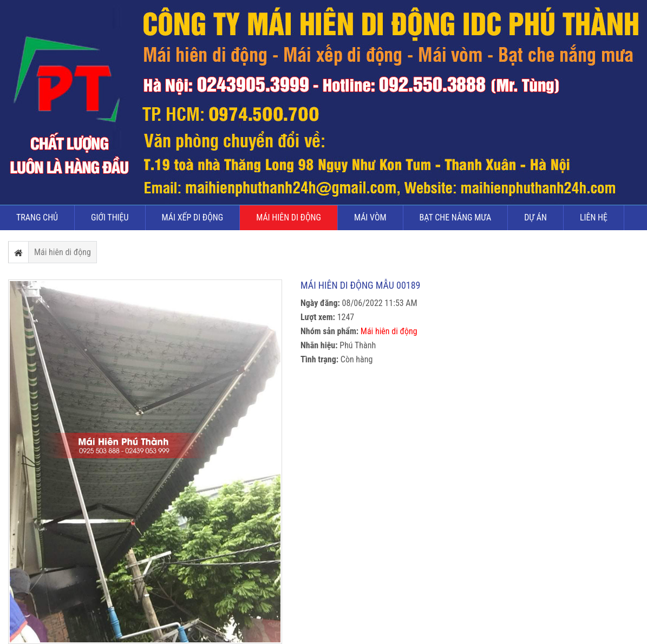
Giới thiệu (110, 217)
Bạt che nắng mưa (456, 217)
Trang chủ (37, 217)
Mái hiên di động (289, 217)
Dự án (535, 217)
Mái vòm (370, 217)
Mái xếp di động (193, 217)
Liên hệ (594, 217)
